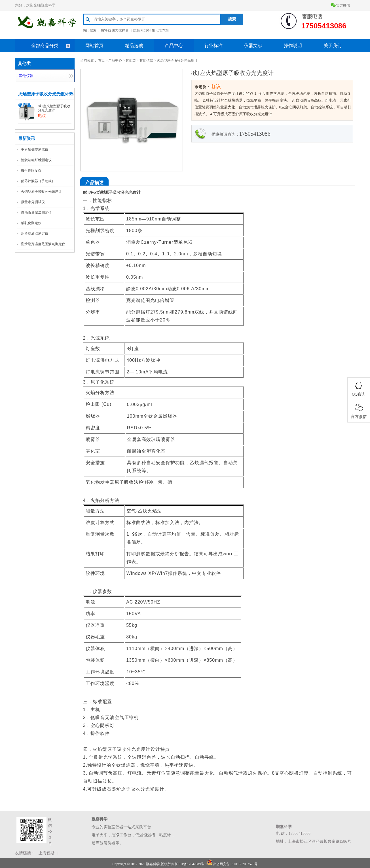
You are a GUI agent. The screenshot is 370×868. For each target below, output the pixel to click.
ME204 (146, 30)
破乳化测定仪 (31, 223)
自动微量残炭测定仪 (36, 213)
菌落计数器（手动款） (38, 181)
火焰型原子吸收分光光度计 (41, 192)
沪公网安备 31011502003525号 (232, 864)
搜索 (232, 19)
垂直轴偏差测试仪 (35, 150)
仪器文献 (253, 46)
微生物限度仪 (31, 171)
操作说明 (293, 46)
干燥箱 (135, 30)
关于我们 (333, 46)
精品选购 (134, 46)
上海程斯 (46, 853)
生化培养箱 (160, 30)
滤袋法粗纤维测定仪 (36, 160)
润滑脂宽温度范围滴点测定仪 (43, 244)
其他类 (131, 60)
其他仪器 (26, 76)
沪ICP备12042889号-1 (191, 864)
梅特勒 (106, 30)
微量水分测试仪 (33, 202)
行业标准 (213, 46)
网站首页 (94, 46)
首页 (102, 60)
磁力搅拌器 (120, 30)
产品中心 (174, 46)
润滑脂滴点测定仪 (35, 234)
